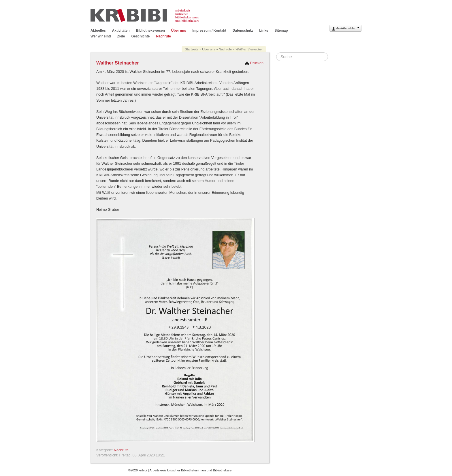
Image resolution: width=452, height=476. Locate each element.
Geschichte (140, 36)
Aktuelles (98, 31)
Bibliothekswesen (150, 31)
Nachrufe (163, 36)
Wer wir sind (101, 36)
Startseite (192, 49)
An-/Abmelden (345, 29)
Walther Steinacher (118, 63)
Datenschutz (243, 31)
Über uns (179, 31)
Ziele (121, 36)
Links (264, 31)
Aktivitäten (121, 31)
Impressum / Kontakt (209, 31)
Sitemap (281, 31)
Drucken (254, 63)
